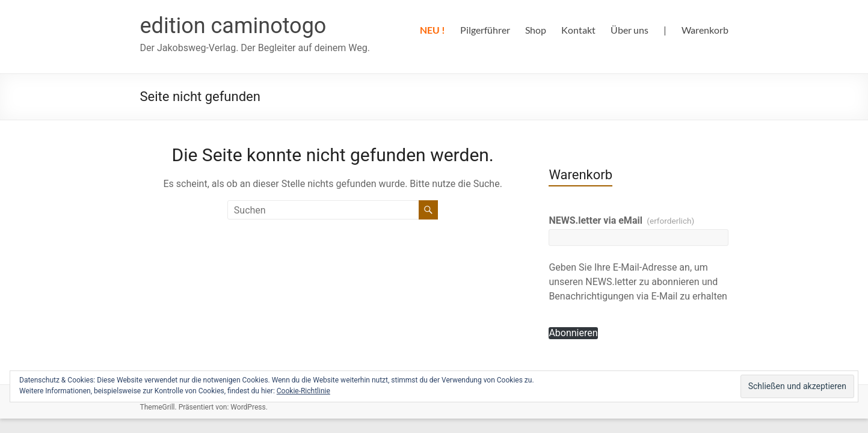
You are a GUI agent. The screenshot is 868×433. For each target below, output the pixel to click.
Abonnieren (573, 333)
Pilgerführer (485, 30)
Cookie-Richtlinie (303, 391)
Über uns (629, 30)
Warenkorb (705, 30)
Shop (536, 30)
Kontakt (578, 30)
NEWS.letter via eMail (621, 220)
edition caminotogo (233, 26)
